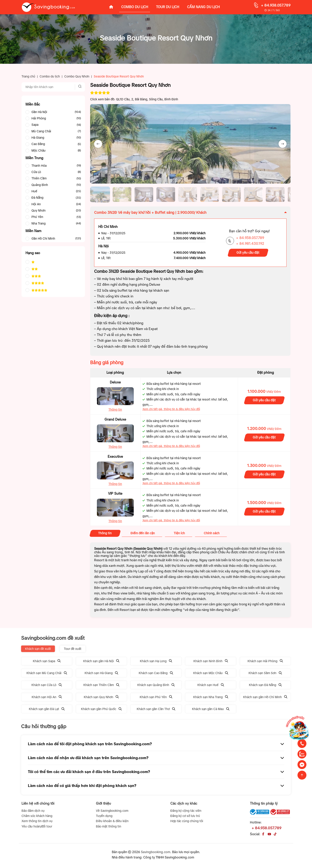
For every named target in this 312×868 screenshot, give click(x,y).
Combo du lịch (50, 76)
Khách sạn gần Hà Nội (101, 661)
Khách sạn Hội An (47, 697)
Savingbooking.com (156, 852)
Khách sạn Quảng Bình (156, 685)
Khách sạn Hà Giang (101, 673)
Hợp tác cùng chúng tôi (187, 821)
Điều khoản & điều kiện (112, 821)
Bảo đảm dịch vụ (33, 811)
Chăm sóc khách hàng (37, 816)
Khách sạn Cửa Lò (47, 685)
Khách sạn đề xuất (38, 649)
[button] (100, 195)
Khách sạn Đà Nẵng (265, 685)
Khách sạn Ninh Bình (211, 661)
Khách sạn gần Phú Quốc (101, 709)
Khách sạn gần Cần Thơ (156, 709)
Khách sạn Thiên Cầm (101, 685)
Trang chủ (28, 76)
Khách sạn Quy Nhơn (101, 697)
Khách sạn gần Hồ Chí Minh (265, 697)
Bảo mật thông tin (109, 826)
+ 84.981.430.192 (250, 244)
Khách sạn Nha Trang (211, 697)
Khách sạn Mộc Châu (211, 673)
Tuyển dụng (104, 816)
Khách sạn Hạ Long (156, 661)
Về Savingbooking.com (112, 811)
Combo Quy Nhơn (77, 76)
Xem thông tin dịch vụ (37, 821)
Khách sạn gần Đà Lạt (47, 709)
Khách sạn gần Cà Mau (211, 709)
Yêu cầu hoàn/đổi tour (37, 826)
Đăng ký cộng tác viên (186, 811)
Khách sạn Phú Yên (156, 697)
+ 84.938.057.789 (276, 5)
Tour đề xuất (73, 649)
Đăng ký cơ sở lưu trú (185, 816)
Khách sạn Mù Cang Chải (47, 673)
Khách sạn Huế (211, 685)
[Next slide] (283, 144)
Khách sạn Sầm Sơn (265, 673)
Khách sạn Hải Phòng (265, 661)
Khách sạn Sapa (47, 661)
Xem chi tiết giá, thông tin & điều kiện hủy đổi (171, 409)
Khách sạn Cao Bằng (156, 673)
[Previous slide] (98, 144)
